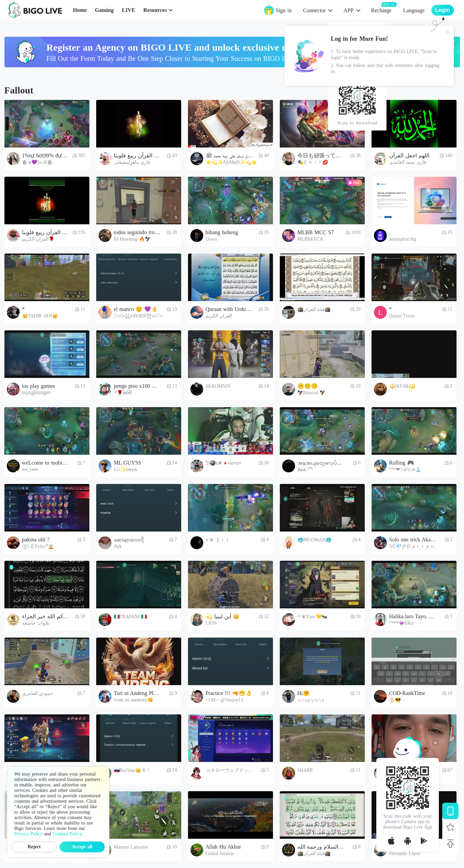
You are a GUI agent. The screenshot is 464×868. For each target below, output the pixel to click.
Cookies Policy (67, 834)
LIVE (128, 10)
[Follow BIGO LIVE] (450, 827)
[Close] (448, 32)
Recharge (381, 10)
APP (348, 10)
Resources (155, 10)
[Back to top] (450, 844)
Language (414, 10)
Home (80, 10)
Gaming (104, 10)
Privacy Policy (28, 834)
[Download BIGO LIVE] (450, 811)
